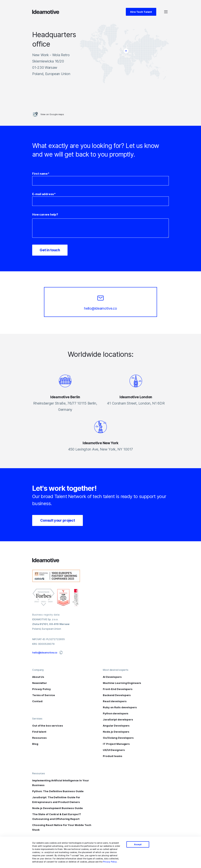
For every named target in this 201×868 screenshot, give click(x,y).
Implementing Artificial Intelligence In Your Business (61, 783)
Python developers (116, 713)
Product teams (113, 756)
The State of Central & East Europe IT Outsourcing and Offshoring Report (57, 817)
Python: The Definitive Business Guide (58, 791)
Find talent (39, 732)
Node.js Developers (116, 732)
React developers (115, 701)
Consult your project (58, 520)
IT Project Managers (116, 744)
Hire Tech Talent (141, 12)
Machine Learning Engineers (122, 683)
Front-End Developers (118, 689)
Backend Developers (117, 695)
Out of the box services (48, 726)
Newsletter (40, 683)
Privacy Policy (110, 862)
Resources (39, 738)
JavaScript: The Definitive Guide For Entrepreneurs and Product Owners (56, 800)
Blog (35, 744)
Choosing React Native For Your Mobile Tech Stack (62, 827)
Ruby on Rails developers (120, 707)
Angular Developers (116, 726)
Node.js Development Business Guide (58, 808)
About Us (38, 677)
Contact (37, 701)
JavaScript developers (118, 719)
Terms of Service (43, 695)
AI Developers (112, 677)
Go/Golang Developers (118, 738)
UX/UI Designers (114, 750)
